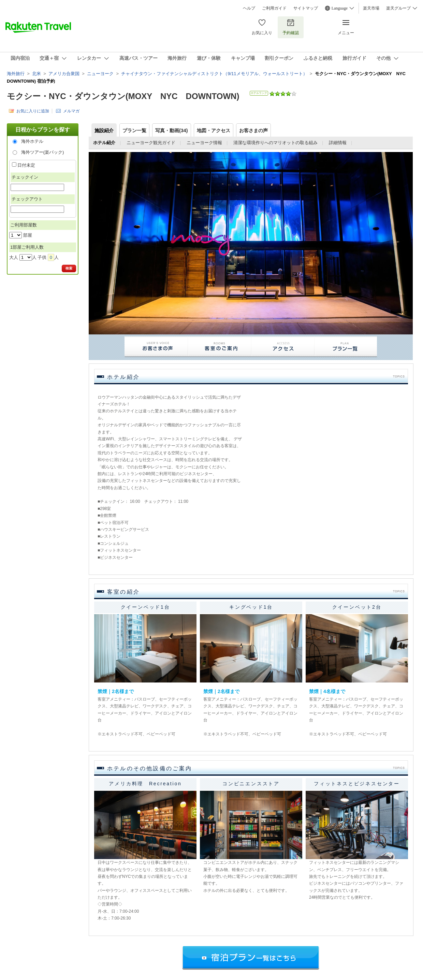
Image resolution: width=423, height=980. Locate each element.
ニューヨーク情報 (204, 143)
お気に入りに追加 (33, 111)
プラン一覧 (134, 130)
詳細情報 (338, 143)
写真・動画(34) (172, 130)
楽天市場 (371, 8)
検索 (69, 268)
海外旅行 (16, 74)
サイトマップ (306, 8)
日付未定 (26, 165)
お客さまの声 (253, 130)
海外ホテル (32, 141)
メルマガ (71, 111)
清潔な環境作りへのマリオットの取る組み (275, 143)
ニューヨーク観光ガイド (151, 143)
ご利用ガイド (274, 8)
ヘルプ (249, 8)
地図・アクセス (214, 130)
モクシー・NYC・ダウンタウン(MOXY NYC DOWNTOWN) (123, 96)
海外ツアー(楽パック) (43, 152)
